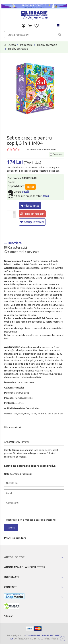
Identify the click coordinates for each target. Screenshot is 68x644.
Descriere (13, 243)
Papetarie (26, 45)
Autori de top (14, 557)
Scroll (63, 639)
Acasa (12, 45)
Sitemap (9, 616)
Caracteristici (16, 247)
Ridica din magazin (34, 214)
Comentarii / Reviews (22, 252)
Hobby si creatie (47, 45)
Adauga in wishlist (34, 222)
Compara (56, 154)
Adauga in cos (32, 206)
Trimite (11, 528)
